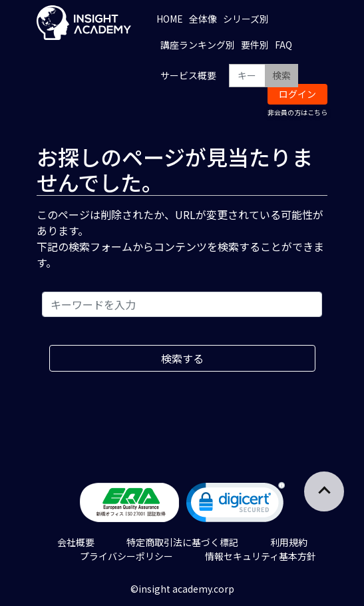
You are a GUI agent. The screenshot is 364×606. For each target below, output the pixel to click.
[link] (236, 505)
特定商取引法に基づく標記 (182, 542)
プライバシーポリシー (126, 556)
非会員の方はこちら (297, 112)
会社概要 (76, 542)
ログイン (297, 94)
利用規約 (289, 542)
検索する (182, 358)
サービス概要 (188, 75)
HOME (170, 19)
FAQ (283, 45)
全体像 (203, 19)
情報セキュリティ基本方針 (261, 556)
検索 (281, 75)
